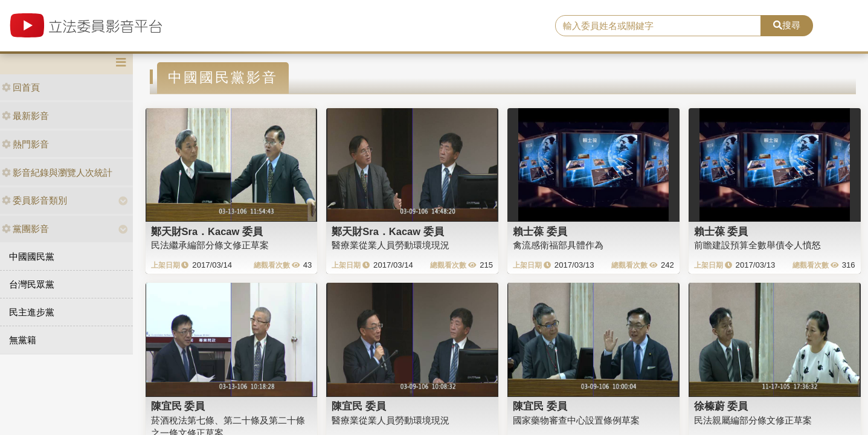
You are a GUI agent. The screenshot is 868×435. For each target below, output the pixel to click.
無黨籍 (23, 340)
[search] (658, 26)
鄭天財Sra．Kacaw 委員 (207, 231)
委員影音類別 (34, 200)
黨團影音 (25, 229)
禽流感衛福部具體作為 (558, 245)
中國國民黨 (32, 256)
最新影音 (25, 116)
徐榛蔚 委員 (721, 406)
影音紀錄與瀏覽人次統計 (57, 172)
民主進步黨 (32, 312)
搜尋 (787, 25)
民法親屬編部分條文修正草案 (753, 420)
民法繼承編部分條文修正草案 (210, 245)
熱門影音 (25, 144)
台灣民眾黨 (32, 284)
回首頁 (21, 87)
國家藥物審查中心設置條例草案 (576, 420)
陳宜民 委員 (178, 406)
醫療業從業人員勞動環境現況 (391, 245)
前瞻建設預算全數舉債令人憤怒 (757, 245)
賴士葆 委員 (540, 231)
